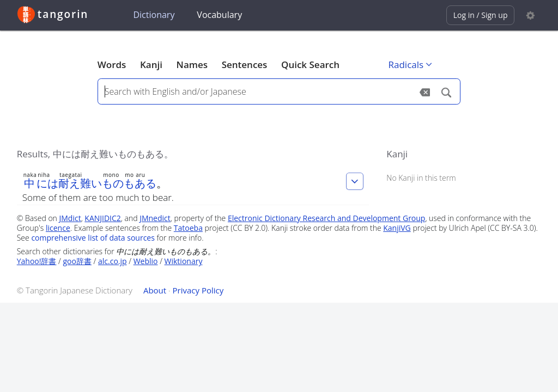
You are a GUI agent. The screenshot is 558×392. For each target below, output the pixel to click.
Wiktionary (184, 261)
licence (58, 228)
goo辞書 (77, 261)
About (155, 290)
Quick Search (310, 65)
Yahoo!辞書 (37, 261)
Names (192, 65)
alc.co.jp (113, 261)
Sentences (245, 65)
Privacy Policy (198, 290)
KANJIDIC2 (103, 218)
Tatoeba (188, 228)
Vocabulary (219, 15)
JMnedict (155, 218)
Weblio (146, 261)
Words (112, 65)
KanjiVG (397, 228)
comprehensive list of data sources (93, 238)
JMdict (70, 218)
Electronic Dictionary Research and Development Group (327, 218)
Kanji (151, 65)
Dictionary (154, 15)
